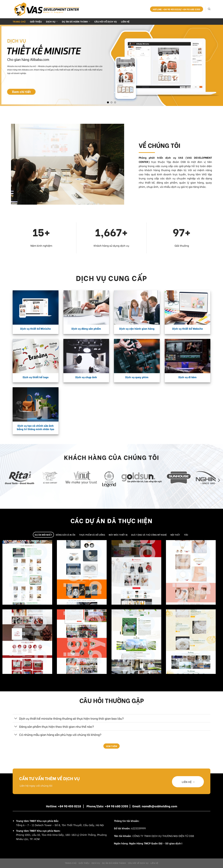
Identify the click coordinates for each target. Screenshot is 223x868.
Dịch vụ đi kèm (188, 377)
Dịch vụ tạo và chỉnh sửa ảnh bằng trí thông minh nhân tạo (35, 427)
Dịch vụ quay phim (137, 377)
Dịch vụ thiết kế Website (188, 328)
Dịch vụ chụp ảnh (86, 377)
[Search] (209, 9)
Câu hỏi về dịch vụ (106, 21)
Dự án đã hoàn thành (76, 21)
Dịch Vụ (52, 21)
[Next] (219, 480)
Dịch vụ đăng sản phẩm (86, 328)
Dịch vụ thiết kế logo (36, 377)
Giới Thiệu (36, 21)
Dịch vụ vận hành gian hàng (137, 328)
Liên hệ (125, 21)
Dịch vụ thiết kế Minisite (35, 328)
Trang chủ (19, 21)
